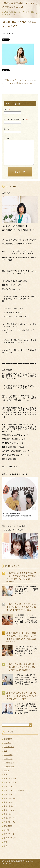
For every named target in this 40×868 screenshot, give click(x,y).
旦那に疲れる (9, 818)
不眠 (6, 751)
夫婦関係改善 (9, 767)
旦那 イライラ (10, 782)
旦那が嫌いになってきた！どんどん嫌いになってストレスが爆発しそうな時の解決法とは (20, 83)
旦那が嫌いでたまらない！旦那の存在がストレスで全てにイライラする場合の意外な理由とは (21, 636)
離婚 (6, 842)
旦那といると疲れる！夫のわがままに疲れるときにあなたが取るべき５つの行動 (21, 607)
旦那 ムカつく (10, 794)
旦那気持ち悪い (10, 822)
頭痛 (6, 846)
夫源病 (7, 771)
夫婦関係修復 (9, 763)
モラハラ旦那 (9, 747)
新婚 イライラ (10, 779)
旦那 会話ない (10, 798)
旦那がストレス (10, 810)
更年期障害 (8, 826)
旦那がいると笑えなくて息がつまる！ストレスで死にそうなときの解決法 (21, 696)
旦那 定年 (8, 802)
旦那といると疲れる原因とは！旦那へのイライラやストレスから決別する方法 (21, 667)
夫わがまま (8, 759)
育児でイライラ (10, 838)
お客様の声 (8, 739)
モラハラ (7, 743)
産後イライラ (9, 834)
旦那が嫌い (8, 814)
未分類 (7, 830)
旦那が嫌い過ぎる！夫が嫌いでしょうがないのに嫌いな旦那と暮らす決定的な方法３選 (21, 576)
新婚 (6, 775)
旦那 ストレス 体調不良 (14, 790)
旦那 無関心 (9, 806)
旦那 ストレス (10, 786)
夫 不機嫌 (8, 755)
